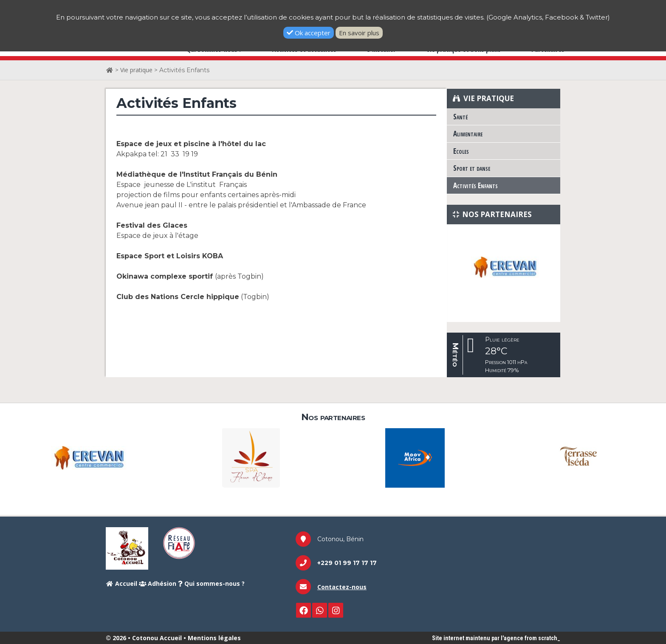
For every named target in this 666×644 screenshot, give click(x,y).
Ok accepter (309, 33)
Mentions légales (214, 638)
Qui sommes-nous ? (211, 583)
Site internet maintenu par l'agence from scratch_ (496, 638)
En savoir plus (359, 33)
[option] (503, 267)
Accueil (121, 583)
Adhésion (158, 583)
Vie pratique (136, 70)
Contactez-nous (342, 587)
